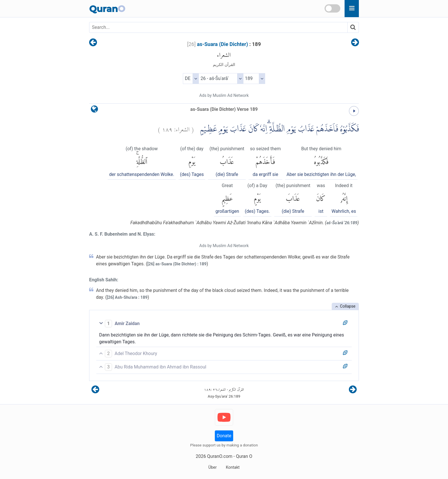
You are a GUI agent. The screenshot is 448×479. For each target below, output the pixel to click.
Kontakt (233, 467)
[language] (94, 110)
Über (212, 467)
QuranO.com (220, 456)
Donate (224, 436)
